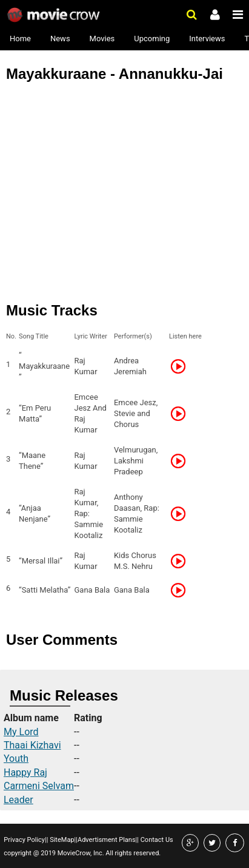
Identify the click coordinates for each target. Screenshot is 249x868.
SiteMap (61, 840)
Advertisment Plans (107, 840)
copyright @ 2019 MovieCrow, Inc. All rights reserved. (82, 853)
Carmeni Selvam (39, 786)
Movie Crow (55, 15)
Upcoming (152, 39)
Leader (18, 800)
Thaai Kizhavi (32, 745)
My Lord (21, 732)
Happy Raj (25, 772)
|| (46, 840)
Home (20, 39)
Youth (16, 759)
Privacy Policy (24, 840)
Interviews (207, 39)
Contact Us (156, 840)
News (60, 39)
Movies (102, 39)
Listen (182, 366)
